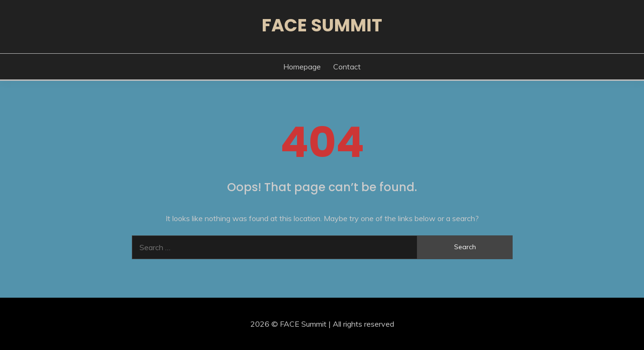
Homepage (302, 67)
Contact (347, 67)
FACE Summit (322, 25)
